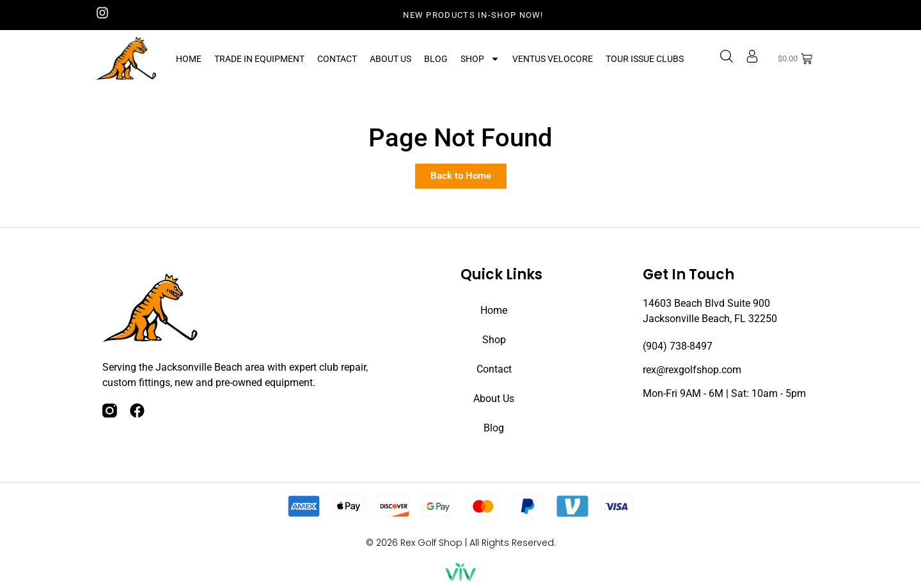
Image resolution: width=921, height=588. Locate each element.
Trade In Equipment (259, 59)
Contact (337, 59)
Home (189, 59)
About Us (390, 59)
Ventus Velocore (553, 59)
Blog (436, 59)
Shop (480, 59)
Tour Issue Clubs (645, 59)
